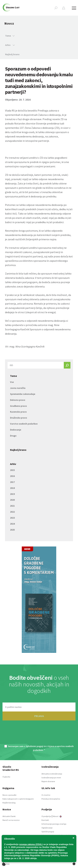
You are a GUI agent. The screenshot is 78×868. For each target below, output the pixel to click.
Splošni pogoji (48, 832)
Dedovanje (16, 430)
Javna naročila (18, 388)
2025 (12, 530)
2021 (12, 506)
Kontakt (45, 820)
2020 (12, 500)
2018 (12, 488)
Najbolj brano (12, 54)
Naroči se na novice (11, 820)
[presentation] (39, 735)
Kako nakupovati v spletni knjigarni (18, 799)
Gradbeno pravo (18, 406)
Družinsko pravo (18, 418)
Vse (12, 382)
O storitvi (46, 795)
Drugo (13, 436)
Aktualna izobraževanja (52, 774)
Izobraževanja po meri (51, 778)
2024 (12, 524)
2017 (12, 482)
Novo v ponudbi (9, 795)
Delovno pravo (18, 400)
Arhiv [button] (10, 45)
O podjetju (46, 816)
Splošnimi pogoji (35, 746)
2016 (12, 476)
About (57, 816)
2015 (12, 470)
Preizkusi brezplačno (51, 799)
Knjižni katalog (9, 803)
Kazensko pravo (18, 412)
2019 (12, 494)
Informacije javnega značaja (54, 824)
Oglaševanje (47, 828)
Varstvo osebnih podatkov (24, 424)
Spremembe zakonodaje (23, 394)
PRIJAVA (39, 716)
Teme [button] (10, 36)
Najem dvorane (48, 781)
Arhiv (13, 464)
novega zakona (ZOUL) (31, 844)
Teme (13, 376)
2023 (12, 518)
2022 (12, 512)
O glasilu (6, 777)
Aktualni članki (9, 816)
